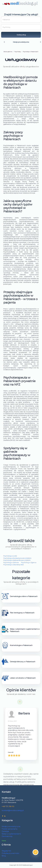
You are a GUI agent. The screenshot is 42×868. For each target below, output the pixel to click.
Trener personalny (10, 829)
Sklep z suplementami (11, 834)
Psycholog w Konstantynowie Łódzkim (17, 558)
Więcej (4, 841)
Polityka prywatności (10, 853)
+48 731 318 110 (8, 806)
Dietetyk (5, 831)
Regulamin (6, 851)
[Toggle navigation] (5, 8)
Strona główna (8, 52)
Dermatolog (7, 836)
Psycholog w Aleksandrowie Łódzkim (17, 560)
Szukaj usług (21, 35)
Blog (4, 856)
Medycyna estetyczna (21, 42)
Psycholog (18, 52)
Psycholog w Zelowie (11, 562)
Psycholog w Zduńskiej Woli (13, 565)
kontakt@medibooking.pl (13, 810)
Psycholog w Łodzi (10, 556)
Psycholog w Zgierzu (29, 562)
